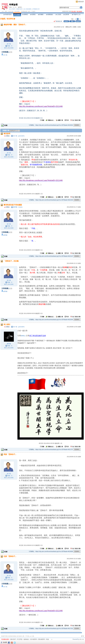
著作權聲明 (34, 639)
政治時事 (17, 11)
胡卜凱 (15, 7)
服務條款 (26, 639)
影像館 (41, 15)
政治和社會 (11, 19)
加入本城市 (12, 9)
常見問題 (20, 639)
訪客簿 (66, 15)
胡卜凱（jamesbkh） (19, 136)
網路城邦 (81, 2)
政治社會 (11, 11)
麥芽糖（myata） (18, 207)
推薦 (79, 27)
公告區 (58, 15)
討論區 (17, 15)
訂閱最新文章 (36, 9)
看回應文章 (58, 21)
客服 (47, 639)
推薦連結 (50, 15)
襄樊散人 (23, 336)
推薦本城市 (19, 9)
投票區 (33, 15)
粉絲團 (5, 642)
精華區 (25, 15)
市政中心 (76, 15)
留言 (6, 48)
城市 (6, 11)
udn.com (82, 639)
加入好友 (11, 48)
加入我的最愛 (27, 9)
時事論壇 (13, 5)
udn (3, 11)
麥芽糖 (5, 235)
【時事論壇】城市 (25, 11)
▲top (82, 636)
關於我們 (13, 639)
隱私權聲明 (42, 639)
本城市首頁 (7, 15)
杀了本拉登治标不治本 (38, 336)
